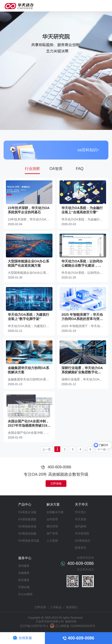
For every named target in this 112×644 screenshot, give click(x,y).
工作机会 (56, 607)
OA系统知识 (83, 541)
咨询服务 (24, 566)
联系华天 (81, 548)
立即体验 (56, 484)
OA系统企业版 (27, 512)
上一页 (47, 449)
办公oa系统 (25, 594)
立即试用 (40, 607)
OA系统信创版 (27, 534)
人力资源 (52, 541)
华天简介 (81, 512)
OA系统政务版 (27, 526)
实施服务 (24, 573)
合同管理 (52, 519)
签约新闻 (81, 526)
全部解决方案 (55, 512)
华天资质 (81, 519)
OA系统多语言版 (29, 541)
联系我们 (72, 607)
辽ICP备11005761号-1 (34, 626)
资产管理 (52, 534)
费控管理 (52, 526)
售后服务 (24, 580)
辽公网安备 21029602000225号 (75, 626)
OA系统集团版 (27, 519)
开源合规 (24, 587)
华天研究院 (82, 534)
